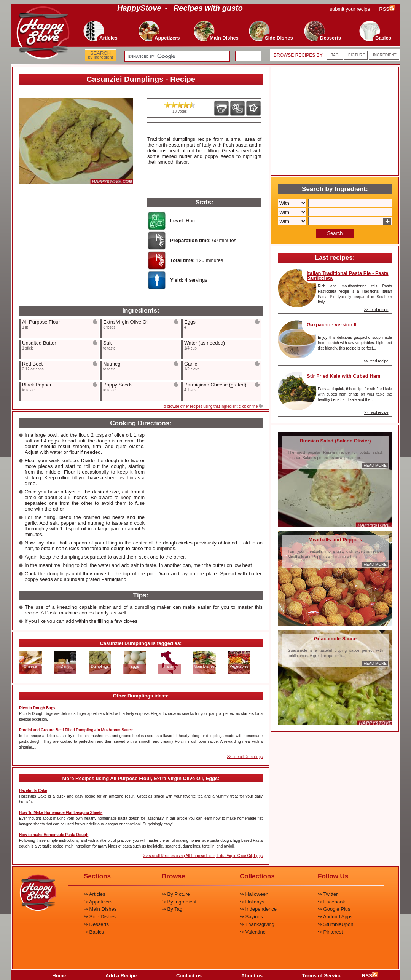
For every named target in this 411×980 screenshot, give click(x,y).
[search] (176, 56)
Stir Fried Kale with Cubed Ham (344, 376)
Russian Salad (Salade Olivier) (335, 441)
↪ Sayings (251, 917)
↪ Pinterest (330, 932)
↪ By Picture (176, 894)
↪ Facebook (331, 902)
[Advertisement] (76, 245)
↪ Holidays (252, 902)
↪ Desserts (96, 924)
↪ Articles (95, 894)
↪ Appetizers (98, 902)
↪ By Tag (172, 909)
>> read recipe (376, 310)
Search (335, 233)
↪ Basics (94, 932)
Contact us (189, 976)
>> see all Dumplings (245, 757)
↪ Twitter (328, 894)
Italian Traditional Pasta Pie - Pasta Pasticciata (348, 276)
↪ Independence (258, 909)
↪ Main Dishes (100, 909)
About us (252, 976)
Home (59, 976)
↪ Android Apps (335, 917)
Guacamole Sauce (335, 639)
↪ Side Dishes (100, 917)
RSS (370, 976)
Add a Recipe (121, 976)
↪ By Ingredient (179, 902)
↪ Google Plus (334, 909)
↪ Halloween (254, 894)
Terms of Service (322, 976)
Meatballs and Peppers (335, 540)
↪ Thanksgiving (257, 924)
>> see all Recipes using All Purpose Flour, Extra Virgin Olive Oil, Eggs (203, 856)
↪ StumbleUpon (335, 924)
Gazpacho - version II (332, 325)
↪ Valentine (253, 932)
